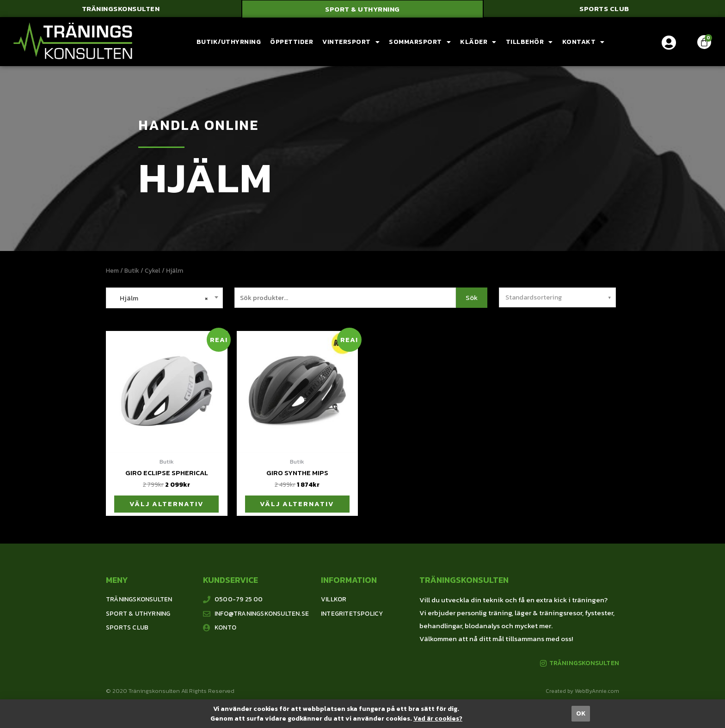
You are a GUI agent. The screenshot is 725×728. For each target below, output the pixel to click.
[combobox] (164, 298)
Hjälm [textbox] (160, 298)
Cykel (154, 271)
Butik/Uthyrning (229, 42)
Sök (472, 298)
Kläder (478, 43)
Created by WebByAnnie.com (582, 692)
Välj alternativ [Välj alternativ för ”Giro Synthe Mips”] (297, 505)
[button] (121, 9)
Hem (113, 271)
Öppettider (292, 42)
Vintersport (351, 43)
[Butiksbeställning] (557, 298)
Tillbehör (529, 43)
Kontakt (584, 43)
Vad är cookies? (438, 719)
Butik (133, 271)
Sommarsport (420, 43)
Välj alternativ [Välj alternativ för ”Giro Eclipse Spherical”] (167, 505)
